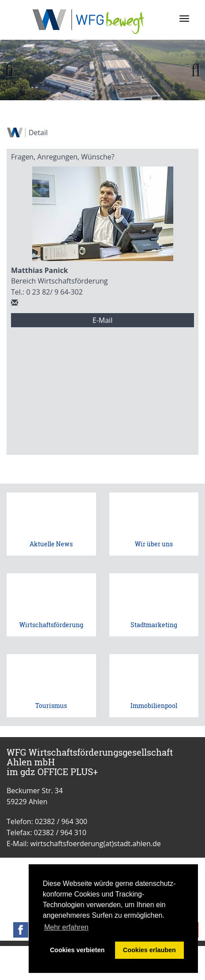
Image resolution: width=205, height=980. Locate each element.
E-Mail (102, 320)
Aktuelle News (51, 544)
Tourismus (51, 706)
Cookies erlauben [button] (149, 950)
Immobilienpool (154, 706)
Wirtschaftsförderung (51, 625)
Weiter (192, 71)
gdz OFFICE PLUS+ (59, 772)
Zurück (13, 71)
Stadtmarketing (154, 625)
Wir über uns (154, 544)
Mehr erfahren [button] (66, 927)
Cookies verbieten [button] (77, 950)
